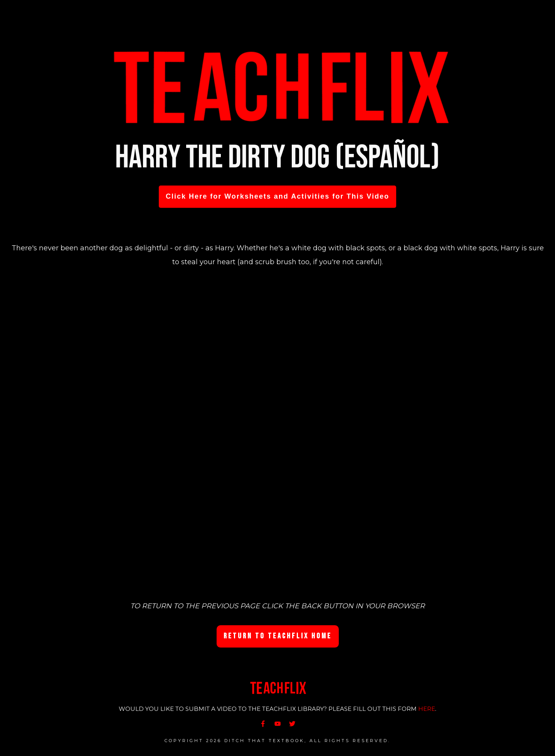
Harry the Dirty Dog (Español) (277, 158)
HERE (427, 709)
